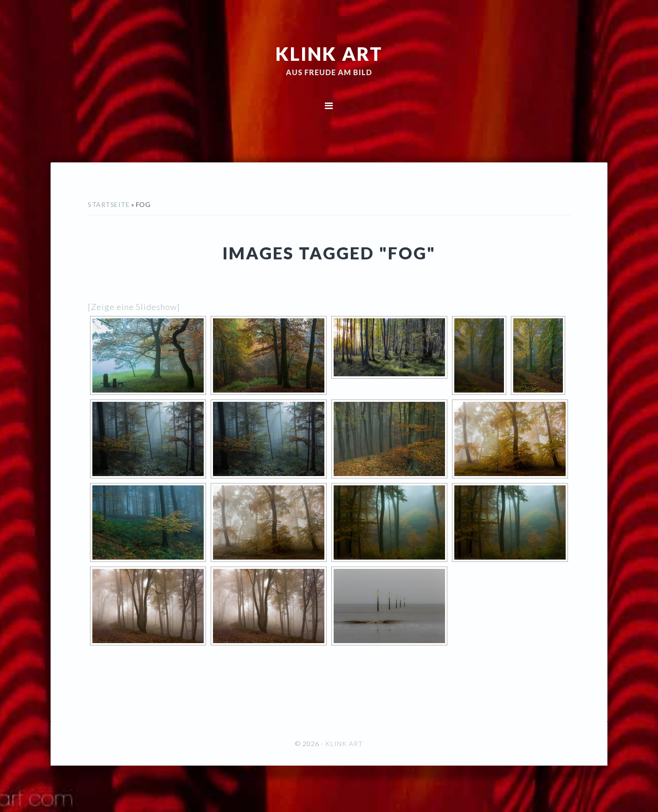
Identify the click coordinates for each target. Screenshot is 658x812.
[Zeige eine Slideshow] (134, 307)
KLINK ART (329, 53)
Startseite (109, 204)
